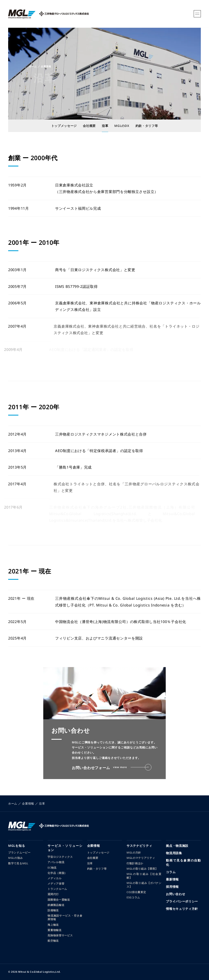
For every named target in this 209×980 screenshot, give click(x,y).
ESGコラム (133, 897)
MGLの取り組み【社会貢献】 (144, 876)
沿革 (90, 863)
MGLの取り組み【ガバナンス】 (144, 885)
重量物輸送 (55, 930)
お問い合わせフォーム (112, 767)
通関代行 (53, 894)
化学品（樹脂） (57, 873)
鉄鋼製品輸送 (56, 905)
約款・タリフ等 (97, 869)
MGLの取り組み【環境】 (142, 869)
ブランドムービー (19, 853)
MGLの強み (15, 858)
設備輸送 (53, 910)
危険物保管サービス (60, 935)
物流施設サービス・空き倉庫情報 (65, 917)
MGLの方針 (134, 853)
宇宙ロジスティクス (60, 857)
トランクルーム (57, 889)
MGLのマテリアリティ (141, 858)
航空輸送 (53, 941)
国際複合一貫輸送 (59, 900)
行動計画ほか (135, 863)
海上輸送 (53, 925)
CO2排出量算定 (136, 892)
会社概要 (93, 858)
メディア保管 (56, 884)
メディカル (55, 878)
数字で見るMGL (18, 863)
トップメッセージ (98, 853)
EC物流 (52, 868)
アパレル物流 (56, 862)
